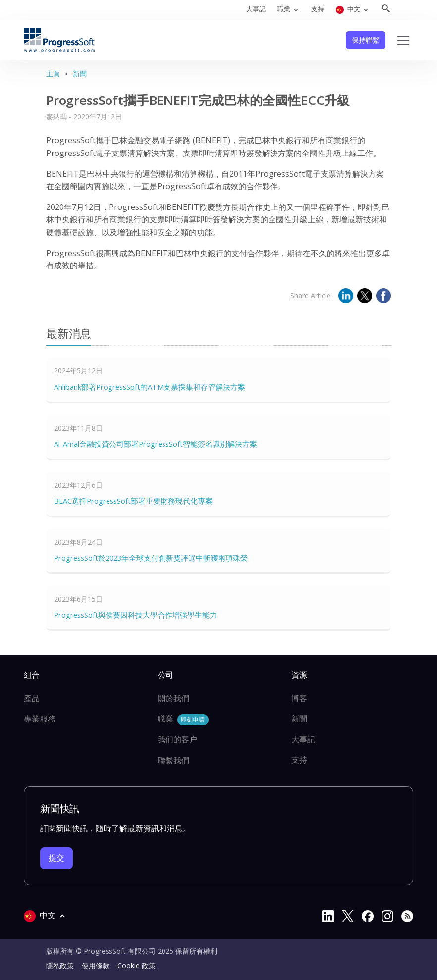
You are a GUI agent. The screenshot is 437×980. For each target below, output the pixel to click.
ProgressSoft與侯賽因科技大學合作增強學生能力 (136, 615)
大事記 (256, 9)
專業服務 (40, 719)
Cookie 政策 (137, 965)
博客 (299, 698)
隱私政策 (60, 965)
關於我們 (173, 698)
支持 (318, 9)
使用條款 (96, 965)
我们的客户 (177, 739)
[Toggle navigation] (403, 40)
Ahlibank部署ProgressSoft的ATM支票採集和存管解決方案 (150, 387)
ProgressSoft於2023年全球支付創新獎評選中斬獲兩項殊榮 (151, 558)
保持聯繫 (365, 40)
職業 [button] (285, 9)
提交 (56, 858)
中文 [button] (349, 9)
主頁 (53, 74)
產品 (32, 698)
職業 (183, 719)
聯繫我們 (173, 760)
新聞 (80, 74)
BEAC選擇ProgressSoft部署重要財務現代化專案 (133, 501)
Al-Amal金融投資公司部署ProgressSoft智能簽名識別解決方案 (156, 444)
